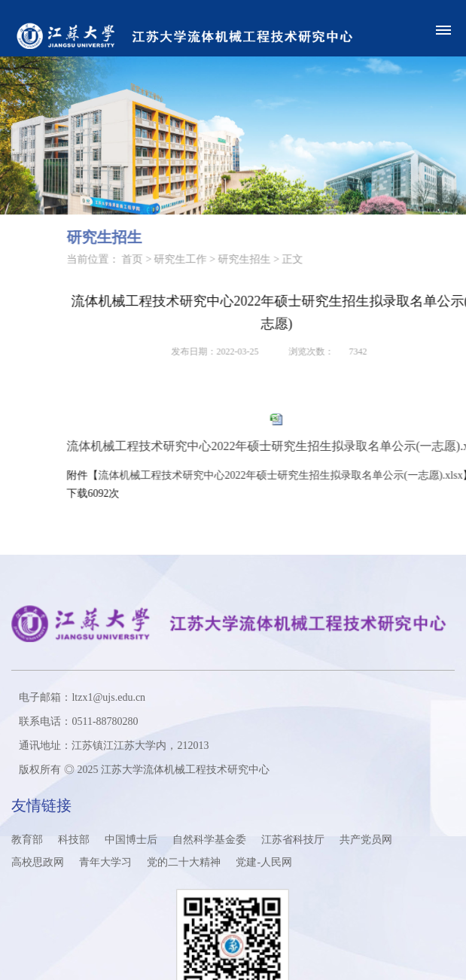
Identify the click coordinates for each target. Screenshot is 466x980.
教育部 (27, 840)
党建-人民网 (264, 862)
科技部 (74, 840)
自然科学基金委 (209, 840)
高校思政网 (38, 862)
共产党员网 (366, 840)
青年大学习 (105, 862)
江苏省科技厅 (293, 840)
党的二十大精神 (184, 862)
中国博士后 (131, 840)
